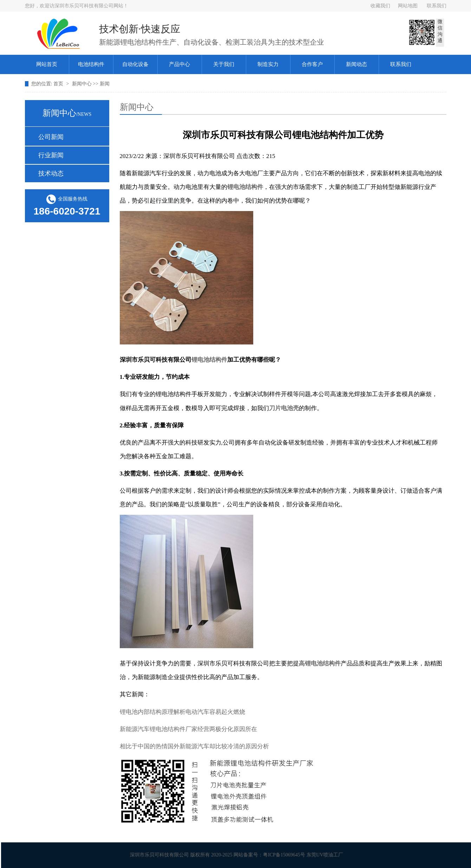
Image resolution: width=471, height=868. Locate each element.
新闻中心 (83, 84)
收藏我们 (380, 6)
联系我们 (437, 6)
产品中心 (179, 64)
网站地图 (408, 6)
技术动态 (51, 173)
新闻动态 (356, 64)
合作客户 (312, 64)
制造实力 (268, 64)
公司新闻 (51, 137)
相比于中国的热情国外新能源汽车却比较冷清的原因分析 (194, 746)
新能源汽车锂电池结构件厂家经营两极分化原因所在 (188, 729)
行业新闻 (51, 155)
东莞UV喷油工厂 (327, 855)
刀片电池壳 (284, 408)
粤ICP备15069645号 (286, 855)
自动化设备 (135, 64)
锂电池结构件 (245, 187)
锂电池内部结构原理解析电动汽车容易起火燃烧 (182, 712)
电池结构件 (91, 64)
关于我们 (224, 64)
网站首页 (47, 64)
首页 (59, 84)
